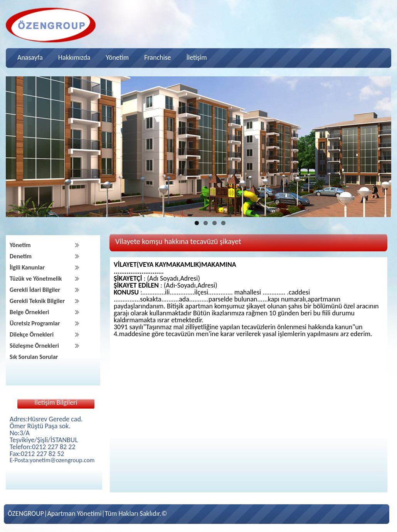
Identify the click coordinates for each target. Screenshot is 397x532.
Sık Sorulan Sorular (34, 357)
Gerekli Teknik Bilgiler (37, 301)
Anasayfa (30, 57)
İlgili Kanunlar (27, 267)
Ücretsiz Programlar (35, 323)
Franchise (157, 57)
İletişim (197, 57)
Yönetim (117, 57)
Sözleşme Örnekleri (34, 346)
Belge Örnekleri (29, 312)
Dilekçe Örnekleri (32, 334)
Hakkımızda (74, 57)
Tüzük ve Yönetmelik (36, 279)
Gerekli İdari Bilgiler (35, 290)
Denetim (21, 256)
